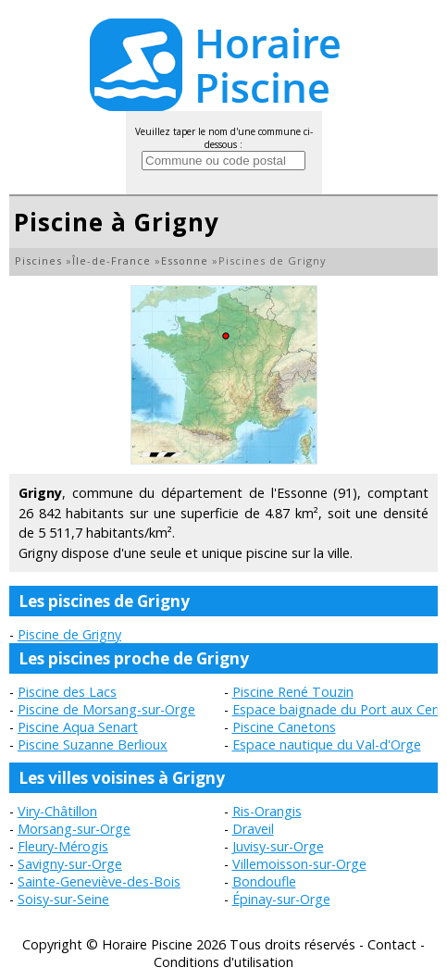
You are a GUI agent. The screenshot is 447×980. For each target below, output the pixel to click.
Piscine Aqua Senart (78, 727)
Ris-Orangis (267, 811)
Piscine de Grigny (69, 634)
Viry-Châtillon (57, 811)
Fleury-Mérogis (63, 846)
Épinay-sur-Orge (281, 899)
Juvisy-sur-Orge (278, 846)
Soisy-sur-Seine (63, 899)
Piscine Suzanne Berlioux (93, 744)
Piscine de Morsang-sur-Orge (106, 709)
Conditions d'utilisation (223, 962)
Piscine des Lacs (67, 692)
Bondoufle (264, 881)
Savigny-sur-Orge (70, 864)
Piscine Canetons (284, 727)
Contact (392, 944)
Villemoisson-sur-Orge (299, 864)
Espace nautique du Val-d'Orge (327, 744)
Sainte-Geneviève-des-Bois (99, 881)
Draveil (253, 829)
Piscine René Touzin (293, 692)
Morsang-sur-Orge (74, 829)
